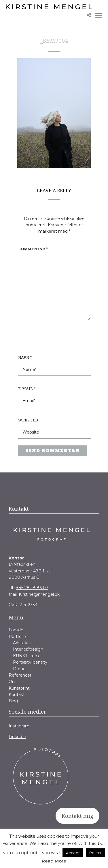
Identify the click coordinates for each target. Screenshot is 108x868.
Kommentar (33, 249)
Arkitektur (23, 643)
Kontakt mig (77, 816)
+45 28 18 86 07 (32, 588)
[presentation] (55, 340)
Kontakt (17, 695)
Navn (25, 357)
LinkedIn (17, 737)
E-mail (27, 389)
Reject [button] (95, 853)
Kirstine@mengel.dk (39, 594)
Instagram (19, 726)
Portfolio (17, 636)
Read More (54, 861)
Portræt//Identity (30, 662)
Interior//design (28, 649)
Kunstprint (19, 688)
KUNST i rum (26, 656)
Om (13, 682)
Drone (19, 669)
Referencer (20, 675)
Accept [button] (73, 853)
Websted (28, 420)
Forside (16, 630)
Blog (13, 701)
